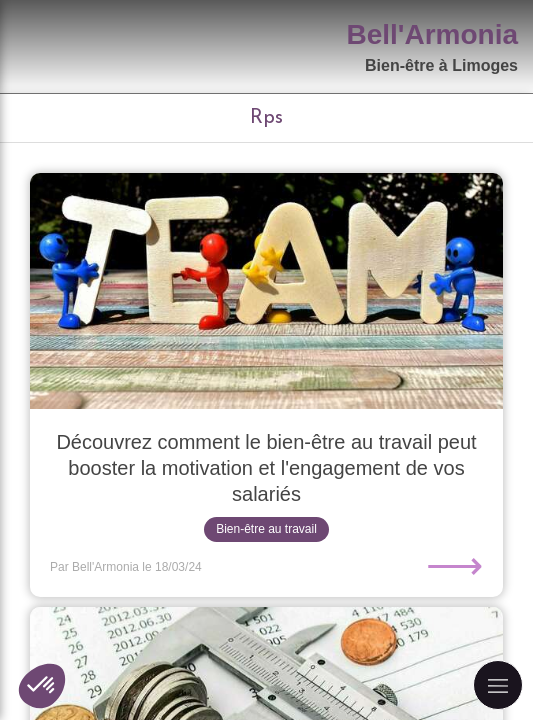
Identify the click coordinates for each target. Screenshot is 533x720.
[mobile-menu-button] (498, 685)
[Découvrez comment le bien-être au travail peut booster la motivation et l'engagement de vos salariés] (266, 291)
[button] (42, 686)
